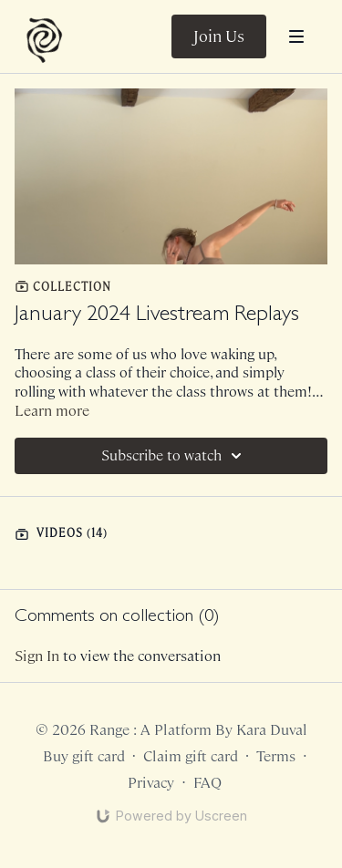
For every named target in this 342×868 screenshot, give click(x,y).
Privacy (151, 783)
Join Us (219, 36)
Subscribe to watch (174, 456)
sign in (37, 656)
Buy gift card (84, 756)
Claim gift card (191, 756)
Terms (276, 756)
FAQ (207, 783)
